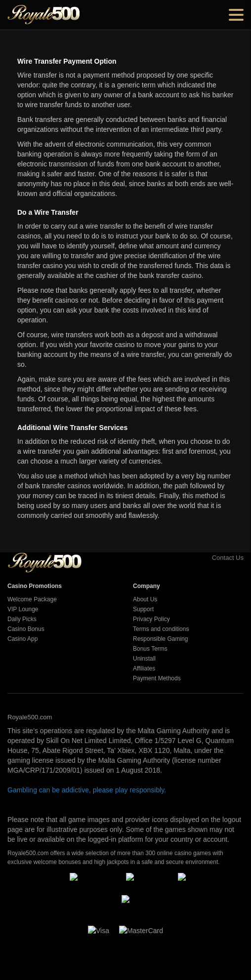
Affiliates (144, 668)
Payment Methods (157, 678)
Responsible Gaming (160, 639)
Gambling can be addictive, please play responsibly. (87, 790)
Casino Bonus (26, 629)
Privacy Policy (151, 619)
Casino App (22, 639)
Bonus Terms (150, 649)
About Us (145, 599)
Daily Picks (22, 619)
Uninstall (144, 659)
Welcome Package (32, 599)
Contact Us (217, 558)
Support (143, 609)
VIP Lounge (23, 609)
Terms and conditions (161, 629)
